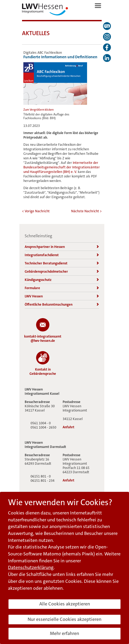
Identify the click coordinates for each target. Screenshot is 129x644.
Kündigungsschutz (62, 280)
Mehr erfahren (64, 633)
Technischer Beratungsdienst (62, 263)
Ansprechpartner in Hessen (62, 247)
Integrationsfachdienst (62, 255)
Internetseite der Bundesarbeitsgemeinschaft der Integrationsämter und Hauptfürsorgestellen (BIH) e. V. (62, 167)
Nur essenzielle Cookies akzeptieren (64, 619)
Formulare (62, 288)
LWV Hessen (62, 296)
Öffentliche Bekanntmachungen (62, 304)
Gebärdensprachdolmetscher (62, 271)
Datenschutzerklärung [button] (31, 567)
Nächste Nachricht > (86, 211)
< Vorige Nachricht (36, 211)
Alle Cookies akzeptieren (65, 604)
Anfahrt (68, 427)
